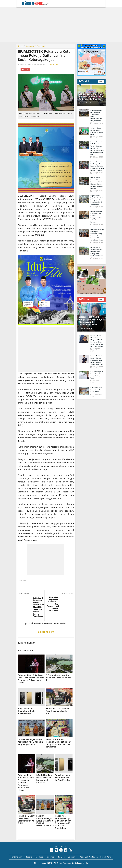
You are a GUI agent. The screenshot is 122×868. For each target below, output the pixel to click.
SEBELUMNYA (24, 594)
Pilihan (84, 299)
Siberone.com (46, 632)
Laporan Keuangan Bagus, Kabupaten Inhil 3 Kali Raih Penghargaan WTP (30, 742)
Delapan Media (82, 863)
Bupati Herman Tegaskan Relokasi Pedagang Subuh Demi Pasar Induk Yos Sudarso (97, 200)
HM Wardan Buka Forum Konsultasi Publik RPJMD (96, 390)
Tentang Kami (17, 857)
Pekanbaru (41, 46)
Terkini (84, 81)
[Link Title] (52, 850)
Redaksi (29, 857)
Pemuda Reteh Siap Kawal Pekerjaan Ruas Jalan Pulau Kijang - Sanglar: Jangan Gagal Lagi (97, 360)
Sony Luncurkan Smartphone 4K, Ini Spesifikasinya (27, 711)
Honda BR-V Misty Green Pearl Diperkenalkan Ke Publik (57, 711)
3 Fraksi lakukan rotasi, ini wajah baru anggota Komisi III (58, 678)
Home (21, 46)
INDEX (101, 81)
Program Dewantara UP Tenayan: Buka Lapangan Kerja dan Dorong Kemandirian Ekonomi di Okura (97, 166)
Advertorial (30, 46)
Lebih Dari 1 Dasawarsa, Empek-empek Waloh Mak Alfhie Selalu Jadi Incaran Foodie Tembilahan (39, 607)
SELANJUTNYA (67, 593)
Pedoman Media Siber (56, 857)
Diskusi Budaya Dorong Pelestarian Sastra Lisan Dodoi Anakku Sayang (91, 97)
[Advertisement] (61, 25)
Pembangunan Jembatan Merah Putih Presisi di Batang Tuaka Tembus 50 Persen (97, 252)
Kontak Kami (106, 857)
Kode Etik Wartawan (89, 857)
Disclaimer (73, 857)
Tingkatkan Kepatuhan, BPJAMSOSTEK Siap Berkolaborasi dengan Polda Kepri (53, 604)
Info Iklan (39, 857)
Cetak (25, 69)
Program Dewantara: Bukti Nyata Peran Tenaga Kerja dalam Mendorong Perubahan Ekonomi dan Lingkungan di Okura (97, 148)
